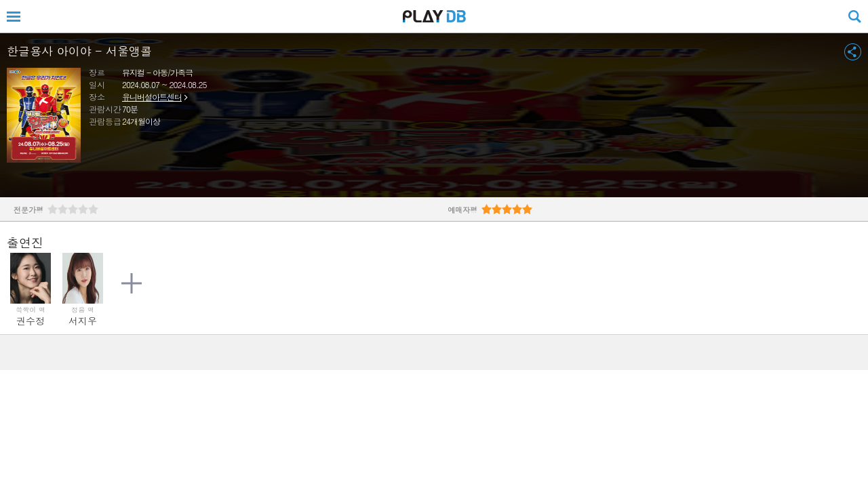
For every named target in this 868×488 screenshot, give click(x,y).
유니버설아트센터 (152, 97)
